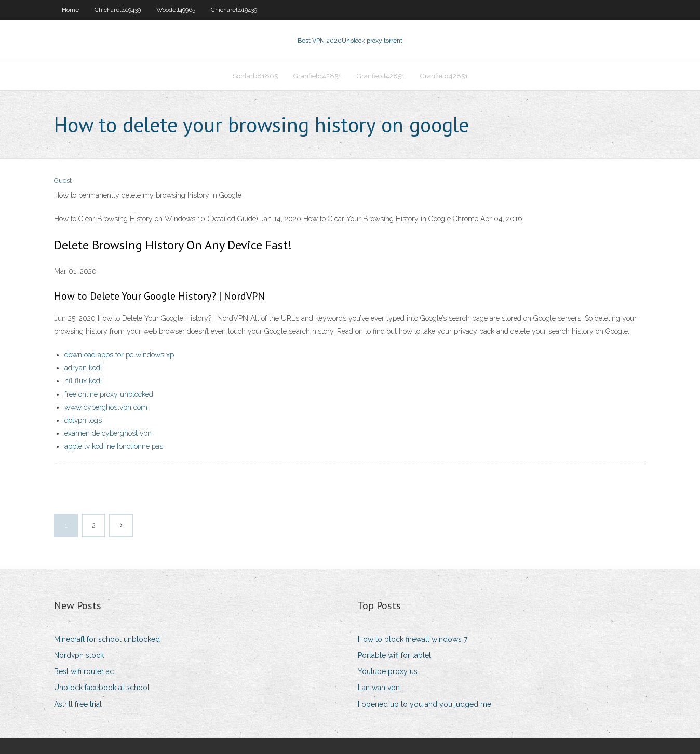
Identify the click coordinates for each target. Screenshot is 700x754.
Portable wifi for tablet (394, 655)
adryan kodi (83, 368)
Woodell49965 (176, 10)
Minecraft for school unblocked (107, 639)
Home (70, 10)
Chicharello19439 (118, 10)
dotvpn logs (83, 420)
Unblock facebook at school (102, 688)
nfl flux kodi (83, 381)
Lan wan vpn (379, 688)
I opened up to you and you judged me (425, 704)
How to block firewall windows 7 (413, 639)
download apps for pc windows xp (119, 355)
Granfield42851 (317, 76)
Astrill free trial (78, 704)
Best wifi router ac (84, 671)
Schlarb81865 (255, 76)
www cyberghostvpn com (106, 407)
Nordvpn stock (79, 655)
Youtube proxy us (388, 671)
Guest (63, 180)
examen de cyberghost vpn (108, 433)
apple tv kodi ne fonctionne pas (114, 446)
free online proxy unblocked (109, 394)
